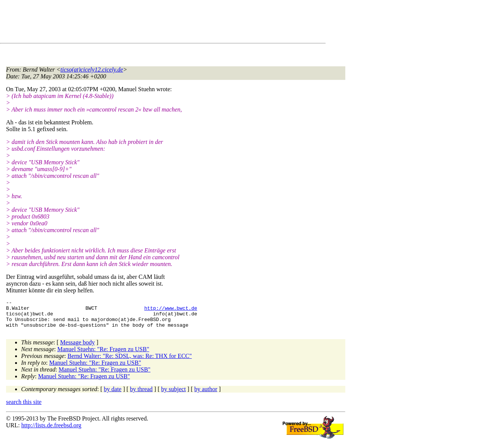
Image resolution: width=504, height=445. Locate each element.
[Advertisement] (143, 23)
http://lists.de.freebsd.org (51, 431)
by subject (174, 395)
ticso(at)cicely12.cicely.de (92, 70)
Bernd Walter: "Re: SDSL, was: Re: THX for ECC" (130, 362)
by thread (141, 395)
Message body (78, 348)
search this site (24, 408)
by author (206, 395)
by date (113, 395)
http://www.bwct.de (171, 310)
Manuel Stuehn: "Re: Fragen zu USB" (103, 355)
